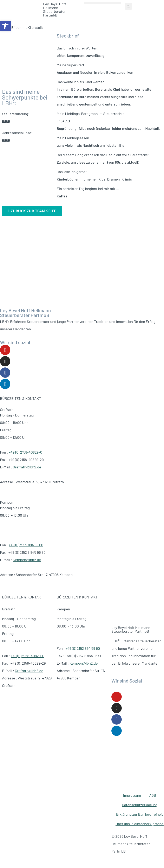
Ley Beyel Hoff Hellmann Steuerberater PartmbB (55, 9)
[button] (5, 26)
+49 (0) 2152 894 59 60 (26, 545)
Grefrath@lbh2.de (27, 467)
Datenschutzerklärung (140, 805)
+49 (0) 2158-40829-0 (25, 452)
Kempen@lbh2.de (27, 560)
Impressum (132, 795)
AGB (153, 795)
